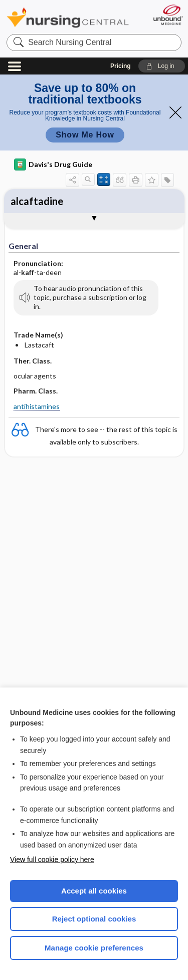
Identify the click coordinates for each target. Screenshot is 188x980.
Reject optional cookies (94, 919)
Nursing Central (68, 17)
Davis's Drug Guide (53, 164)
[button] (162, 66)
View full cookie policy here (52, 859)
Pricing (121, 66)
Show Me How (85, 135)
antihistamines (37, 406)
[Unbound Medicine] (168, 15)
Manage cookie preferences (94, 948)
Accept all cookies (94, 891)
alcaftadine (37, 201)
